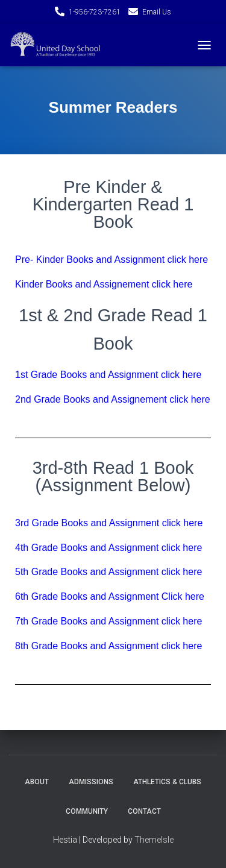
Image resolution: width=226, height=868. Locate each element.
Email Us (157, 12)
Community (87, 811)
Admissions (91, 782)
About (37, 782)
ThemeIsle (154, 840)
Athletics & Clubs (167, 782)
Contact (144, 811)
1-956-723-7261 (95, 12)
